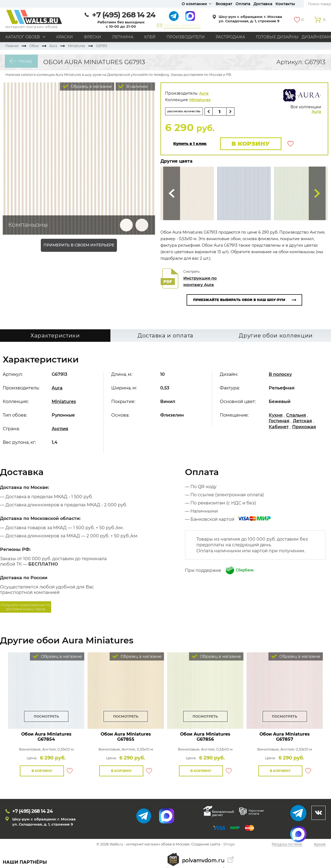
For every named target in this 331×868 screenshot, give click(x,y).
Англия (60, 430)
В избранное (290, 144)
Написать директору (182, 25)
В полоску (280, 376)
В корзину (248, 144)
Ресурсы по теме (287, 846)
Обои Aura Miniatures (46, 738)
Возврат (224, 4)
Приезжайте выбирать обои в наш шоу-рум (239, 301)
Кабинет (279, 428)
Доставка (263, 4)
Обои (34, 46)
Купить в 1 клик (190, 145)
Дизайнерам (316, 37)
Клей (150, 37)
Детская (302, 422)
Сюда (172, 195)
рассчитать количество (190, 111)
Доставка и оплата (165, 337)
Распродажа (230, 37)
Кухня (276, 416)
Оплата (243, 4)
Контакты (285, 4)
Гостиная (279, 422)
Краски (65, 37)
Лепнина (123, 37)
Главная (12, 46)
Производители (186, 37)
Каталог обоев (23, 37)
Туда (317, 195)
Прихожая (304, 428)
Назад (21, 62)
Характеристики (55, 337)
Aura (53, 46)
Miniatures (77, 46)
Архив (320, 846)
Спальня (296, 416)
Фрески (92, 37)
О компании (194, 4)
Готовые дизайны (277, 37)
